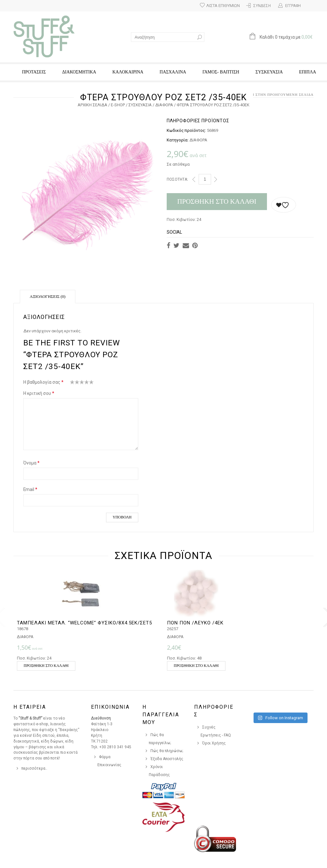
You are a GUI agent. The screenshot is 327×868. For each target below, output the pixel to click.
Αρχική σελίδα (92, 105)
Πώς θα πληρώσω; (167, 751)
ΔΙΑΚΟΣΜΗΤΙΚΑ (79, 72)
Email (30, 489)
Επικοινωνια (110, 707)
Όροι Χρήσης (214, 743)
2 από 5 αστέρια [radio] (75, 383)
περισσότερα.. (34, 768)
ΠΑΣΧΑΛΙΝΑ (173, 72)
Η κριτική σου (39, 393)
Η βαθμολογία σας (43, 382)
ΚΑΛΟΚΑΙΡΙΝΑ (128, 72)
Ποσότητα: (177, 179)
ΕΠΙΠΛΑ (307, 72)
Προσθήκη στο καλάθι (217, 201)
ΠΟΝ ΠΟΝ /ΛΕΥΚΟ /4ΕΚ (195, 623)
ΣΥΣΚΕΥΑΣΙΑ (269, 72)
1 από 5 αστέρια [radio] (72, 383)
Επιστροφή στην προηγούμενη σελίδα (273, 94)
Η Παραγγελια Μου (161, 715)
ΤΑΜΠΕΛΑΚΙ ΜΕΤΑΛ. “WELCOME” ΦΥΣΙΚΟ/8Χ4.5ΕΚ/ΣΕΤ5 (84, 623)
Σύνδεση (262, 6)
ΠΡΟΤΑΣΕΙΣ (34, 72)
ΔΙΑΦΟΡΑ (164, 105)
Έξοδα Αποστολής (167, 759)
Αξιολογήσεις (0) (48, 296)
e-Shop (118, 105)
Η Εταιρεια (30, 707)
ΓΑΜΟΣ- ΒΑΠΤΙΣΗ (221, 72)
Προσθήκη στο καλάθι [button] (46, 666)
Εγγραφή (293, 6)
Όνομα (31, 463)
